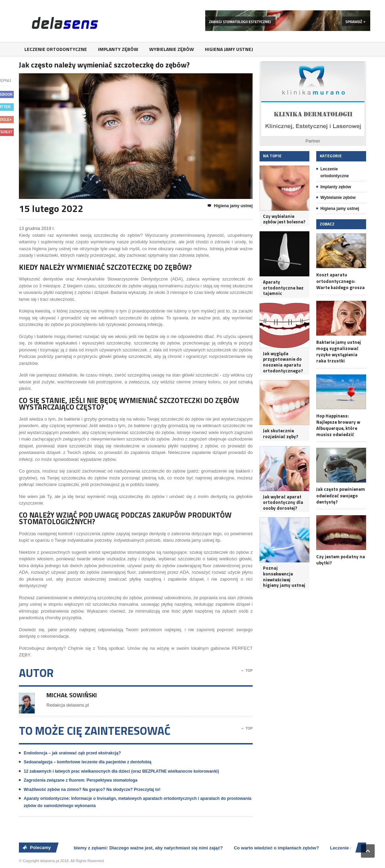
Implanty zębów (118, 49)
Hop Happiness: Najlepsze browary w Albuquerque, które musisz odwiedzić (338, 425)
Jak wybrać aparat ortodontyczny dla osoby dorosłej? (283, 502)
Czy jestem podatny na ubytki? (341, 560)
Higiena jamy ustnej (229, 49)
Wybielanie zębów (172, 49)
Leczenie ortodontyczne (56, 49)
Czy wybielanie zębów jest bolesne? (284, 219)
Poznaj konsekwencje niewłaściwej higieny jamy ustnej (284, 577)
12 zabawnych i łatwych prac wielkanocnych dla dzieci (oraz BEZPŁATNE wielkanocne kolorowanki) (121, 771)
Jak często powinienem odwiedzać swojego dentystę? (341, 495)
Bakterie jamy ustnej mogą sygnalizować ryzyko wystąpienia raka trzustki (339, 352)
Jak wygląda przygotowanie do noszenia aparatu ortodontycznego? (283, 362)
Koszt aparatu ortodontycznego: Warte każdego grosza (340, 281)
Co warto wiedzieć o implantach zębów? (277, 848)
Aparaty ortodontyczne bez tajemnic (283, 288)
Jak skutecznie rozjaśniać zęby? (280, 433)
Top (247, 671)
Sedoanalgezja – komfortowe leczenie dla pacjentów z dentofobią (87, 762)
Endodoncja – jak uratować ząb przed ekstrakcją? (72, 753)
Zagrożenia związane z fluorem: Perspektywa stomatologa (81, 780)
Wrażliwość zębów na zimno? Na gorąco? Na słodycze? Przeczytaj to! (92, 790)
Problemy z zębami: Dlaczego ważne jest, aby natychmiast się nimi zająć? (146, 848)
